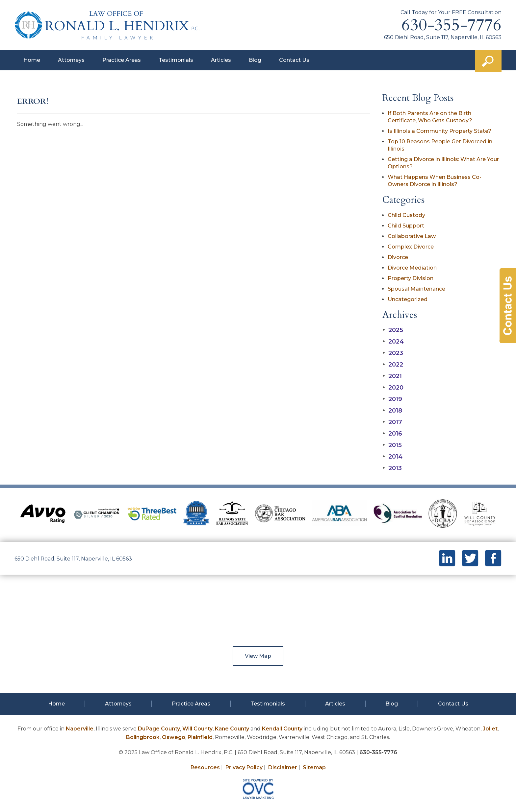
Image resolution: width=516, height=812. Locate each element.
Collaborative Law (412, 236)
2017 (392, 422)
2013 (392, 468)
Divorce (398, 257)
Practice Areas (122, 60)
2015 (392, 445)
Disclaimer (283, 767)
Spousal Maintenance (416, 289)
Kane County (232, 729)
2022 (393, 365)
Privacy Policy (244, 767)
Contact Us (294, 60)
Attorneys (71, 60)
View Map (258, 656)
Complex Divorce (411, 247)
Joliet (490, 729)
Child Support (406, 226)
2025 (393, 330)
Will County (197, 729)
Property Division (411, 278)
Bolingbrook (143, 737)
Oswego (174, 737)
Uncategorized (408, 299)
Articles (221, 60)
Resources (205, 767)
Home (32, 60)
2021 (392, 376)
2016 (392, 434)
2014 (392, 457)
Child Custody (406, 215)
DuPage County (159, 729)
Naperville (80, 729)
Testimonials (176, 60)
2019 (392, 399)
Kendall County (282, 729)
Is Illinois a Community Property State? (439, 131)
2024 (393, 342)
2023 (393, 353)
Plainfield (200, 737)
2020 (393, 388)
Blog (255, 60)
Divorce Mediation (412, 268)
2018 (392, 411)
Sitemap (314, 767)
